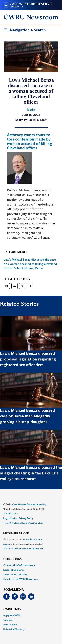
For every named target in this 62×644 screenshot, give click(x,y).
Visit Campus (10, 625)
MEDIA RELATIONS (16, 534)
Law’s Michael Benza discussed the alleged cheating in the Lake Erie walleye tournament (31, 473)
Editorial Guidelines (14, 570)
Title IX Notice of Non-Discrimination (23, 523)
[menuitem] (31, 565)
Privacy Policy (26, 518)
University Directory (14, 629)
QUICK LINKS (12, 559)
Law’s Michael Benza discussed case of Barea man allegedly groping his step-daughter (27, 416)
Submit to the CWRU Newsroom (21, 579)
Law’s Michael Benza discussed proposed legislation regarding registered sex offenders (28, 359)
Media (39, 268)
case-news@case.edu (33, 549)
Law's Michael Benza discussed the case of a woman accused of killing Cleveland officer (30, 264)
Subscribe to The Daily (15, 574)
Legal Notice (10, 518)
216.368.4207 (11, 549)
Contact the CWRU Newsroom (20, 565)
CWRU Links (12, 609)
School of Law (24, 268)
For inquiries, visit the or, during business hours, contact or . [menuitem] (24, 544)
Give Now (8, 620)
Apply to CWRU (12, 615)
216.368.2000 (11, 514)
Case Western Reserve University (29, 504)
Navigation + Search (24, 31)
